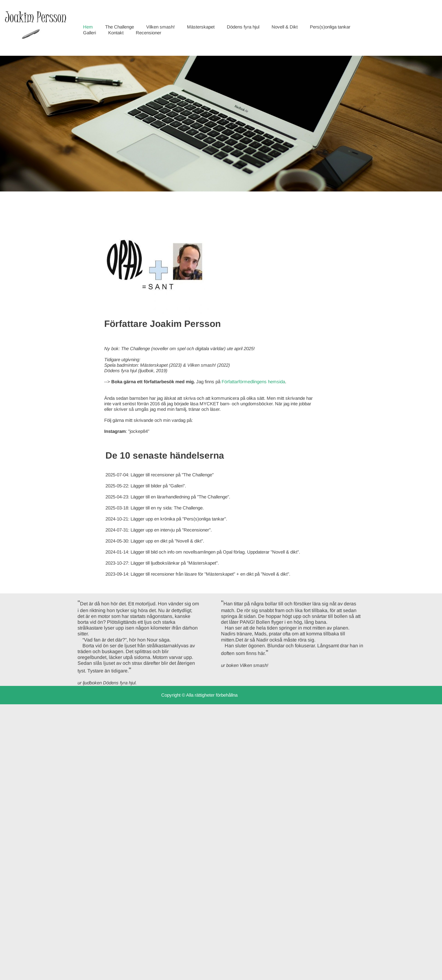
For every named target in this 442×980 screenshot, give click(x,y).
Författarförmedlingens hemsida (253, 382)
